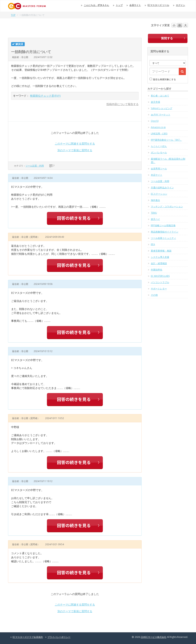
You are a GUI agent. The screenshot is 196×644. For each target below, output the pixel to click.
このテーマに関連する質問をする (75, 143)
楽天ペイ (155, 219)
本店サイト (157, 175)
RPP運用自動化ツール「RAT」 (166, 140)
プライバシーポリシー (59, 637)
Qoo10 (155, 121)
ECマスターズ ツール (158, 5)
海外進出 (155, 200)
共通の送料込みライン (162, 188)
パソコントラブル (160, 282)
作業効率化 (157, 270)
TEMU (154, 213)
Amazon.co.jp (158, 127)
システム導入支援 (160, 257)
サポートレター (159, 289)
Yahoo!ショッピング (162, 108)
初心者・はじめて (160, 96)
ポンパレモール (159, 152)
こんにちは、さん (96, 5)
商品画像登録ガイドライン (165, 232)
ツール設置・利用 (35, 166)
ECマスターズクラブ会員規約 (28, 637)
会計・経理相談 (159, 263)
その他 (154, 295)
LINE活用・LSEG (159, 134)
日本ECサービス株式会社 (154, 637)
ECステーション (159, 194)
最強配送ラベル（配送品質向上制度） (168, 161)
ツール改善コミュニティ (163, 238)
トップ (119, 5)
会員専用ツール (159, 169)
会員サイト (135, 5)
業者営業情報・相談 (161, 251)
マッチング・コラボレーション (167, 206)
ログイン (180, 5)
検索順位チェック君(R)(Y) (45, 96)
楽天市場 (155, 102)
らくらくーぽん (159, 146)
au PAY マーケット (161, 115)
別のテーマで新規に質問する (75, 150)
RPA (153, 244)
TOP (13, 15)
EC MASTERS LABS (160, 276)
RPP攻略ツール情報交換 (163, 225)
